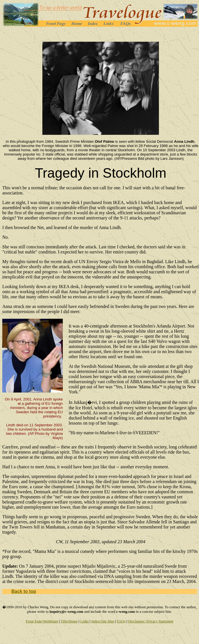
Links (84, 621)
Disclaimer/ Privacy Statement (151, 621)
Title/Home (69, 621)
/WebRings (50, 621)
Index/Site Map (103, 621)
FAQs (121, 621)
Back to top (24, 591)
